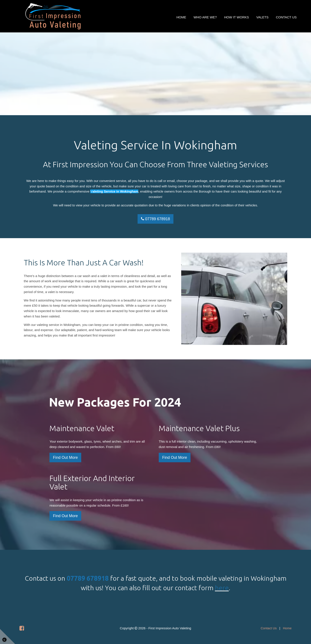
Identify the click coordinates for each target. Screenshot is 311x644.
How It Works (237, 17)
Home (181, 17)
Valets (262, 17)
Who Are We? (205, 17)
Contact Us (286, 17)
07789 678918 (155, 219)
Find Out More (65, 457)
